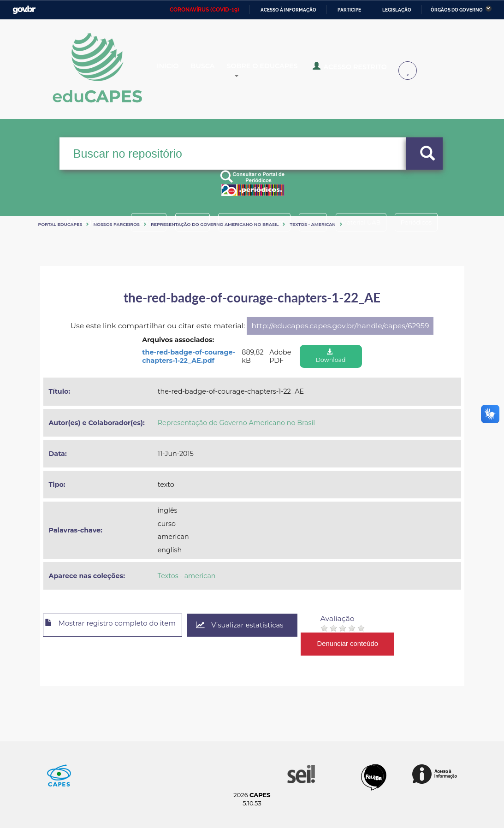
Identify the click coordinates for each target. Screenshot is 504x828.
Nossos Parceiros (116, 224)
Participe (349, 10)
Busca (217, 71)
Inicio (175, 71)
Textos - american (313, 224)
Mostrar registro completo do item (120, 626)
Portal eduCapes (60, 224)
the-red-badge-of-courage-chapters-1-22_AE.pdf (189, 357)
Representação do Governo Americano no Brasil (215, 224)
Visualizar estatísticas (261, 625)
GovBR (24, 10)
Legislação (397, 10)
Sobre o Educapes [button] (286, 71)
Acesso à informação (288, 10)
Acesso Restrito (366, 70)
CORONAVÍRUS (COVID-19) (205, 10)
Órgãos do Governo (457, 10)
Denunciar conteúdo (371, 644)
